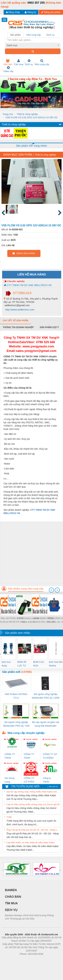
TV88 (9, 817)
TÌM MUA (11, 903)
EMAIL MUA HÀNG (24, 253)
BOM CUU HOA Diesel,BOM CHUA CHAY (40, 664)
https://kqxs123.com (47, 959)
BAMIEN (11, 890)
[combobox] (33, 45)
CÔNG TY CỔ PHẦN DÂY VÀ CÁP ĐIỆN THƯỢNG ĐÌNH (31, 780)
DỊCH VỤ (11, 910)
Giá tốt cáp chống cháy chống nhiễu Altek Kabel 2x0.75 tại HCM (33, 792)
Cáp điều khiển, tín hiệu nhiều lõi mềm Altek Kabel (30, 843)
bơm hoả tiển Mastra (56, 664)
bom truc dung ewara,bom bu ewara (7, 664)
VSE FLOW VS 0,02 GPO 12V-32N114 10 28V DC (32, 117)
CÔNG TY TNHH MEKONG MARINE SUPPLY (29, 756)
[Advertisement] (31, 552)
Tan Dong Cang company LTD (12, 780)
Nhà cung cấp (42, 62)
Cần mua (19, 62)
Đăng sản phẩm (51, 12)
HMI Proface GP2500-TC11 (16, 696)
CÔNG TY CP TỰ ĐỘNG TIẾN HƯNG (50, 756)
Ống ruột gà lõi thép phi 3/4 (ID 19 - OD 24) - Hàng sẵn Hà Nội (33, 830)
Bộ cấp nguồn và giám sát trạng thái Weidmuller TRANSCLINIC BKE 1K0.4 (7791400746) (46, 724)
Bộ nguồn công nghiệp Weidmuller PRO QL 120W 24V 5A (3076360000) (46, 696)
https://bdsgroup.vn (27, 959)
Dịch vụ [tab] (50, 35)
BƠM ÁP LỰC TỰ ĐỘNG (22, 664)
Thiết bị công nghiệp (27, 114)
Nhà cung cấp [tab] (34, 35)
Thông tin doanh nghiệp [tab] (18, 327)
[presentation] (51, 590)
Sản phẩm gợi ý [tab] (49, 327)
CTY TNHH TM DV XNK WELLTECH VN (28, 285)
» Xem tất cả (52, 787)
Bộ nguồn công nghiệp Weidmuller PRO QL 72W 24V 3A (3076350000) (16, 724)
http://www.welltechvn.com (20, 310)
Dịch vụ (29, 62)
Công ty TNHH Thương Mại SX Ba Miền (49, 780)
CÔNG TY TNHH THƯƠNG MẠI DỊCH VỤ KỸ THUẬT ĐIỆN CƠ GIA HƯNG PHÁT (12, 756)
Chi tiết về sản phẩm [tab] (16, 321)
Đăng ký (30, 12)
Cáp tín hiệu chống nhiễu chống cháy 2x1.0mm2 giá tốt (33, 804)
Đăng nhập (13, 12)
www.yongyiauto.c (36, 346)
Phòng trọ (10, 959)
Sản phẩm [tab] (15, 35)
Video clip (8, 69)
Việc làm (8, 62)
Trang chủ (8, 114)
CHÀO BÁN (13, 897)
